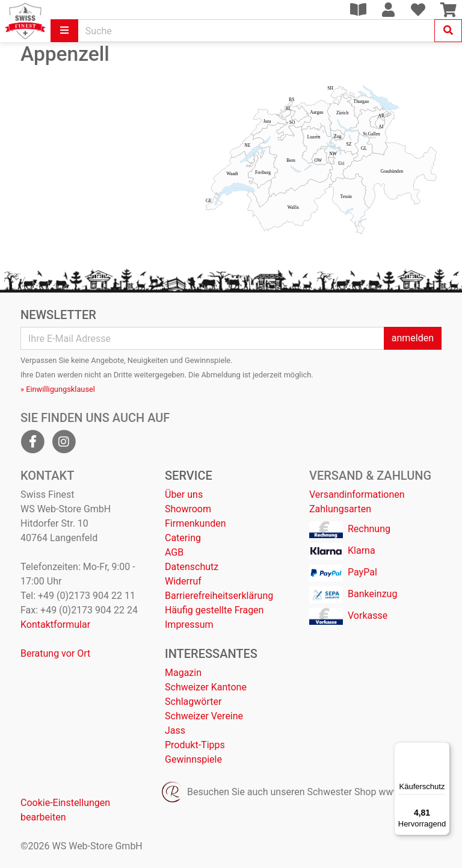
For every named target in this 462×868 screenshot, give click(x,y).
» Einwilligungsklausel (58, 389)
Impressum (189, 625)
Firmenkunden (196, 523)
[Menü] (443, 749)
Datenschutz (192, 567)
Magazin (183, 673)
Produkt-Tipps (195, 745)
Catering (183, 538)
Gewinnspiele (193, 759)
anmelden (413, 338)
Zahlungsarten (340, 509)
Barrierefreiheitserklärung (219, 596)
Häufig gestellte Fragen (214, 610)
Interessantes (211, 654)
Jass (175, 730)
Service (189, 476)
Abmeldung (221, 375)
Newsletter (58, 315)
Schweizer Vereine (204, 716)
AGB (174, 552)
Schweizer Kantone (206, 687)
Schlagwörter (193, 702)
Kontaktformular (55, 625)
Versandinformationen (357, 494)
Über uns (184, 494)
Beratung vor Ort (55, 653)
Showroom (188, 509)
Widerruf (183, 581)
